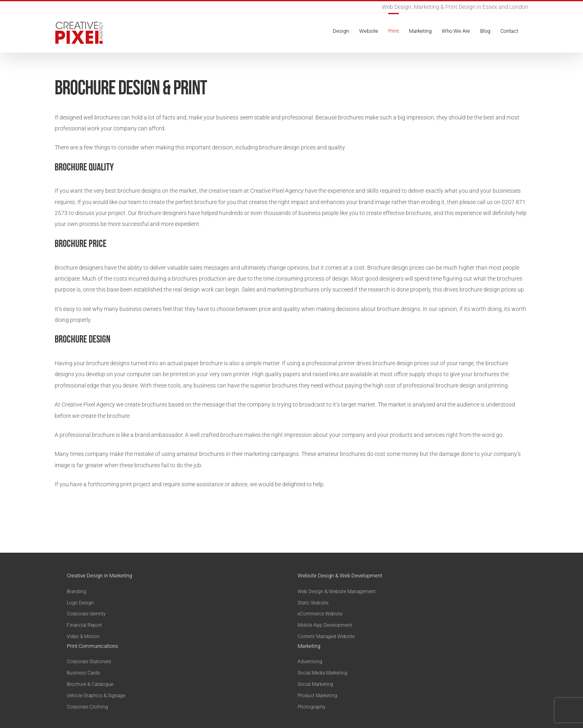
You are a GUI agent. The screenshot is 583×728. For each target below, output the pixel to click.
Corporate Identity (86, 614)
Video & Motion (83, 636)
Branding (77, 592)
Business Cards (83, 673)
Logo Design (80, 603)
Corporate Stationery (89, 662)
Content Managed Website (326, 636)
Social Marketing (315, 684)
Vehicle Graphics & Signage (96, 696)
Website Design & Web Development (340, 576)
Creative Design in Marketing (99, 576)
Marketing (309, 646)
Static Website (313, 603)
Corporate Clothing (87, 707)
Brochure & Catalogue (90, 684)
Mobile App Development (325, 625)
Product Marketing (317, 696)
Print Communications (93, 646)
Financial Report (84, 625)
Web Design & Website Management (337, 592)
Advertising (310, 662)
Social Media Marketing (322, 673)
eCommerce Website (320, 614)
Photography (312, 707)
